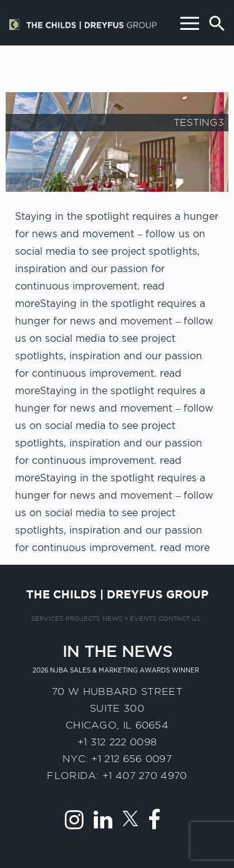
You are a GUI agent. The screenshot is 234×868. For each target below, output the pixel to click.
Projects (83, 619)
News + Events (129, 619)
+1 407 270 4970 (145, 776)
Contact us (179, 619)
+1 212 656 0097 (131, 759)
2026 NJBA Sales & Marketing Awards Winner (116, 670)
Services (47, 619)
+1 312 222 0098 (117, 742)
